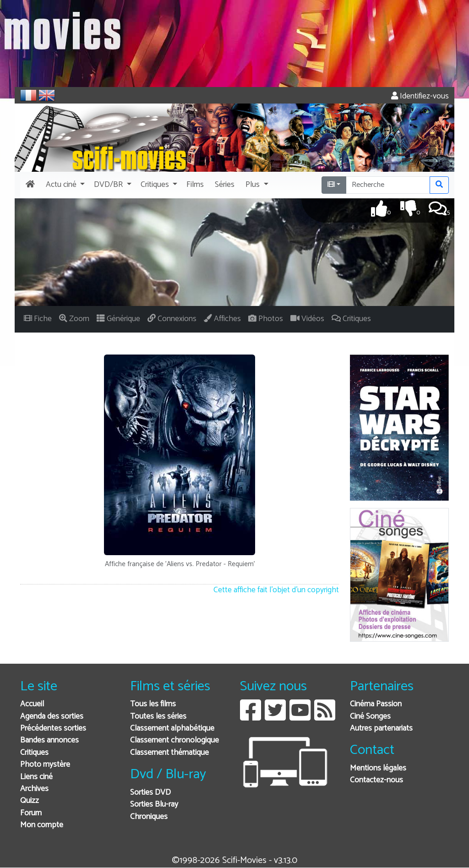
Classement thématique (169, 753)
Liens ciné (36, 777)
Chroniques (149, 817)
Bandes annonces (49, 740)
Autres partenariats (381, 729)
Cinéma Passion (376, 704)
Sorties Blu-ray (154, 805)
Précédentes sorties (53, 729)
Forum (31, 813)
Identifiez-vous (420, 96)
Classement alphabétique (172, 729)
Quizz (30, 801)
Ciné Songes (370, 717)
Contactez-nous (376, 780)
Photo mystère (45, 765)
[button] (64, 185)
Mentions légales (378, 768)
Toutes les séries (158, 717)
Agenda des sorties (52, 717)
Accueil (32, 704)
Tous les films (153, 704)
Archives (34, 789)
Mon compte (42, 825)
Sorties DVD (150, 793)
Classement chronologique (175, 740)
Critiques (34, 753)
